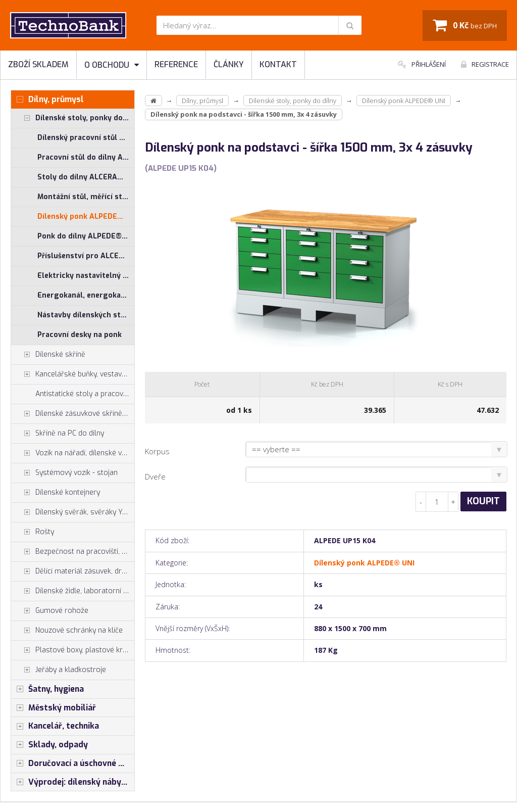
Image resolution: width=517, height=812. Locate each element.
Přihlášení (422, 64)
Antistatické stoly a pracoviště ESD (85, 394)
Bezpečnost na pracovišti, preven (73, 552)
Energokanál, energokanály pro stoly (86, 295)
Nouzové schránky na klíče (67, 631)
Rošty (33, 532)
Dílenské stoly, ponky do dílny (73, 118)
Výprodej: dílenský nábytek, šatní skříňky (73, 782)
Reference (176, 64)
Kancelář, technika (55, 726)
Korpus (157, 451)
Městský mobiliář (54, 708)
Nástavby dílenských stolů (85, 315)
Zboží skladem (38, 64)
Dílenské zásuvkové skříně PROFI (73, 414)
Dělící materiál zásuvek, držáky (73, 571)
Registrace (485, 64)
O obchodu (112, 65)
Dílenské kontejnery (56, 493)
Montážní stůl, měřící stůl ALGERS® (86, 197)
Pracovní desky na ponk (80, 335)
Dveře (155, 476)
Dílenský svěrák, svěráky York (72, 512)
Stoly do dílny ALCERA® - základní (86, 177)
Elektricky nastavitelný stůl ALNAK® (86, 276)
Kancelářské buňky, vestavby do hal (73, 374)
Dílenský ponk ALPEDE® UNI (86, 217)
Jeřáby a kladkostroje (59, 670)
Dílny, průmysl (47, 100)
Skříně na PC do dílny (58, 434)
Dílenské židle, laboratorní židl (73, 591)
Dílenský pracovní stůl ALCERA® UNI (86, 138)
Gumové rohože (50, 611)
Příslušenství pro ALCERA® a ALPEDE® (86, 256)
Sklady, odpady (49, 745)
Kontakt (278, 64)
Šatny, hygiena (47, 689)
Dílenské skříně (48, 355)
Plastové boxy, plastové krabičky (73, 650)
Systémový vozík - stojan (64, 473)
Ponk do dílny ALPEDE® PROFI (86, 236)
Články (229, 64)
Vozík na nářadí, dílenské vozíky (73, 453)
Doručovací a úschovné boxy (73, 763)
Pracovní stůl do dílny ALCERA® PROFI (86, 157)
